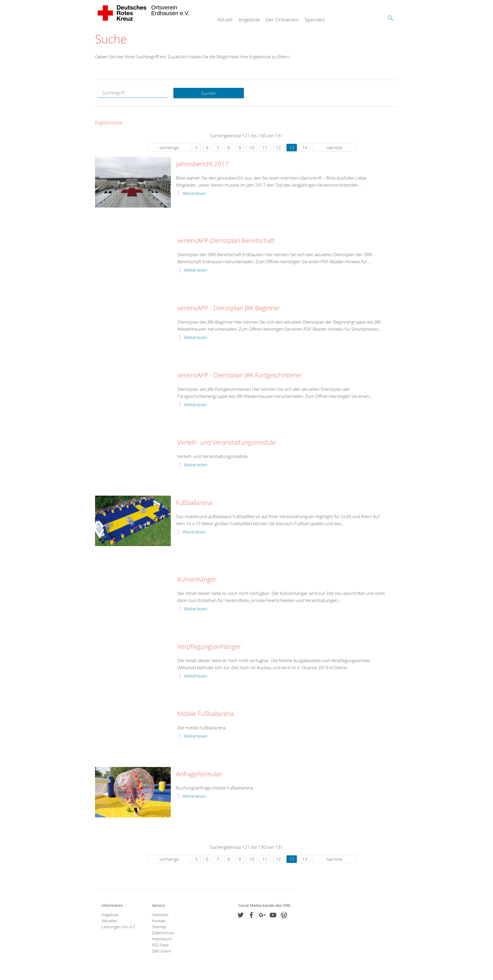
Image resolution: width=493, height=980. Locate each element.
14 (305, 148)
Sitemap (159, 927)
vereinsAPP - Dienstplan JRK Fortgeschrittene (239, 376)
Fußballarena (194, 503)
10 (252, 148)
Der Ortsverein (282, 20)
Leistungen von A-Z (119, 927)
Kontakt (159, 921)
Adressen (160, 915)
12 (278, 148)
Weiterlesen (194, 193)
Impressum (162, 939)
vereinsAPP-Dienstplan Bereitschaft (226, 241)
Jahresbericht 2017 (202, 164)
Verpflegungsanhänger (209, 647)
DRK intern (162, 951)
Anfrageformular (199, 774)
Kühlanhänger (197, 580)
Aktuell (225, 20)
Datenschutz (163, 933)
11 (265, 148)
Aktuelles (109, 921)
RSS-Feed (160, 945)
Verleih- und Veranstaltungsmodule (226, 443)
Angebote (249, 20)
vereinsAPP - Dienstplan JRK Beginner (229, 308)
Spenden (315, 20)
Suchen (209, 93)
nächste (334, 148)
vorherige (169, 148)
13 (292, 148)
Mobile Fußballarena (206, 714)
